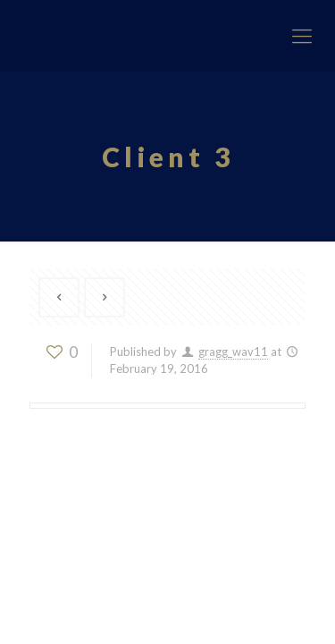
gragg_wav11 (233, 352)
